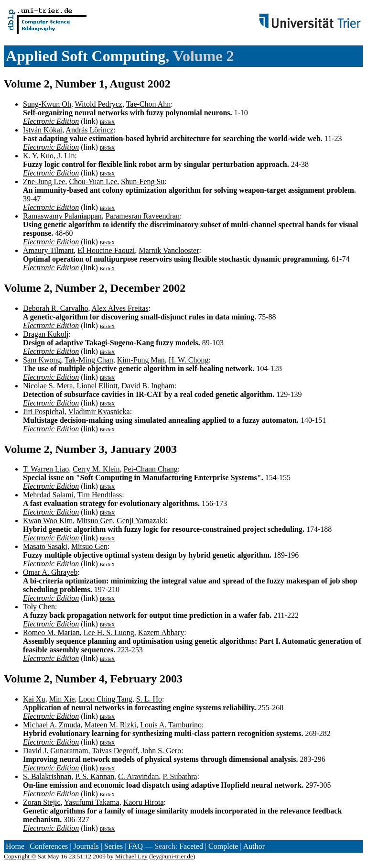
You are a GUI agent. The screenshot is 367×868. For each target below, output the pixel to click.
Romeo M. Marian (51, 632)
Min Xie (62, 699)
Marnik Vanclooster (169, 250)
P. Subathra (180, 776)
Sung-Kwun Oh (47, 104)
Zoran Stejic (42, 802)
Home (15, 846)
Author (254, 846)
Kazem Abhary (161, 632)
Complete (223, 846)
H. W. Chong (189, 360)
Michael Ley (131, 856)
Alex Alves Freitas (120, 308)
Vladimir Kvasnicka (99, 412)
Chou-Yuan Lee (93, 181)
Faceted (191, 846)
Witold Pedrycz (99, 104)
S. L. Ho (149, 699)
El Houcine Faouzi (106, 250)
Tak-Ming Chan (89, 360)
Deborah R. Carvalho (55, 308)
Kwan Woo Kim (48, 521)
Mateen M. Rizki (110, 725)
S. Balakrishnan (47, 776)
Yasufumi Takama (92, 802)
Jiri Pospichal (44, 412)
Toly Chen (39, 607)
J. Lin (66, 156)
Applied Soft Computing (86, 56)
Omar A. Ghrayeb (50, 572)
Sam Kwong (42, 360)
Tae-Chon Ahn (149, 104)
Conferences (49, 846)
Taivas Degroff (115, 751)
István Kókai (43, 130)
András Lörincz (89, 130)
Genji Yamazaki (141, 521)
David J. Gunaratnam (55, 751)
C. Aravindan (138, 776)
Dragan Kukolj (46, 334)
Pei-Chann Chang (151, 469)
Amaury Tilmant (48, 250)
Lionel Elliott (97, 386)
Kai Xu (34, 699)
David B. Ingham (148, 386)
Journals (86, 846)
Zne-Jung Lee (44, 181)
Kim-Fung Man (141, 360)
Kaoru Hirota (144, 802)
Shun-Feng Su (143, 181)
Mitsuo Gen (95, 521)
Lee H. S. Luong (109, 632)
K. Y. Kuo (38, 156)
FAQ (135, 846)
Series (113, 846)
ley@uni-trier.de (172, 856)
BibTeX (108, 122)
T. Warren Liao (46, 469)
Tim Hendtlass (100, 495)
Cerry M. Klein (96, 469)
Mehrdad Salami (48, 495)
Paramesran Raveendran (143, 216)
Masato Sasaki (45, 546)
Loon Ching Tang (105, 699)
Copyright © (20, 856)
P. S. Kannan (95, 776)
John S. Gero (161, 751)
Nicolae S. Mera (48, 386)
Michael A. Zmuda (52, 725)
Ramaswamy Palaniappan (62, 216)
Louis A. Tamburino (171, 725)
